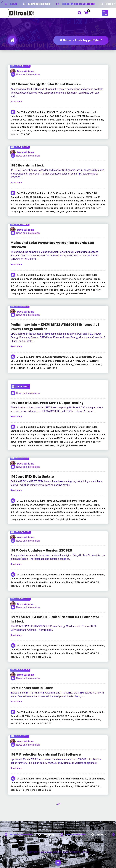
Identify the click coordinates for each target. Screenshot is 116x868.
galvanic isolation (88, 120)
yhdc (100, 131)
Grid (101, 120)
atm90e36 (78, 112)
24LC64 (21, 112)
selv (29, 131)
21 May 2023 (20, 532)
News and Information (28, 75)
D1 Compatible (41, 116)
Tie (94, 131)
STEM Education (76, 834)
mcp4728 (84, 123)
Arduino (41, 112)
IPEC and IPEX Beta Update (32, 477)
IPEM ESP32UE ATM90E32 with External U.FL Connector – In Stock (56, 619)
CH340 (28, 116)
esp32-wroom (35, 120)
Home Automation (26, 123)
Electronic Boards (39, 4)
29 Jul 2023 (20, 306)
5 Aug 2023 (20, 224)
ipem (75, 123)
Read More (16, 102)
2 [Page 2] (58, 804)
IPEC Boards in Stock (27, 166)
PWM (67, 127)
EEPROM (81, 116)
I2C (39, 123)
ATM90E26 (52, 112)
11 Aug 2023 (20, 65)
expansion (72, 120)
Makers (101, 834)
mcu (92, 123)
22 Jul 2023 (20, 387)
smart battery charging (45, 131)
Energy (90, 116)
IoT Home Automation (53, 123)
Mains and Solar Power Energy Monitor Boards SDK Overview (52, 245)
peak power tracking (52, 127)
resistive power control (83, 127)
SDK (24, 131)
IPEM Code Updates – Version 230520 (41, 551)
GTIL (13, 123)
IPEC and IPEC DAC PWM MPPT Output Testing (47, 403)
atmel (88, 112)
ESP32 (23, 120)
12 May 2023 (20, 598)
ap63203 (31, 112)
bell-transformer (76, 193)
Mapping (49, 834)
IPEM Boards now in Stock (32, 688)
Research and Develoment (78, 4)
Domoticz (70, 116)
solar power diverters (69, 131)
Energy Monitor (77, 197)
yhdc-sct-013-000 (20, 134)
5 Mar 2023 (19, 736)
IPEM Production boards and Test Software (46, 755)
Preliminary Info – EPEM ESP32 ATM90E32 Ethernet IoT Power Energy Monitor (55, 327)
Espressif (60, 120)
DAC (52, 116)
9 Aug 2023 (20, 147)
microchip (16, 127)
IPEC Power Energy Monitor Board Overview (46, 84)
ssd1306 (87, 131)
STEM (14, 4)
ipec (69, 123)
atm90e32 (65, 112)
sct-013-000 (67, 208)
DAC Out (59, 116)
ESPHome (49, 120)
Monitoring (28, 127)
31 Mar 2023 (20, 669)
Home (65, 40)
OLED (37, 127)
